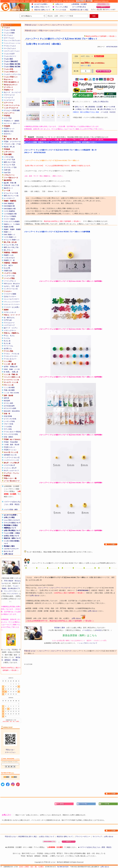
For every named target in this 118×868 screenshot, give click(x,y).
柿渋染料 (7, 401)
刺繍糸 (4, 588)
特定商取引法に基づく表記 (79, 10)
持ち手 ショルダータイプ (11, 471)
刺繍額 (18, 229)
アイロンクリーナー (11, 356)
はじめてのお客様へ (41, 4)
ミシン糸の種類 (9, 387)
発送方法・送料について (12, 538)
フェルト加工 (9, 59)
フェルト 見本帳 (9, 30)
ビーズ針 (17, 369)
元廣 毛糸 (7, 170)
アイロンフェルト (10, 46)
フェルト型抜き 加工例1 (12, 64)
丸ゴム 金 (7, 341)
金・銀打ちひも (9, 318)
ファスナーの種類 (10, 294)
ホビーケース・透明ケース (12, 123)
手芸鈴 (6, 141)
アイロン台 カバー (10, 359)
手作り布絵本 (9, 581)
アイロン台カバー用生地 (12, 432)
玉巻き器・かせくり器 (12, 185)
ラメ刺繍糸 (16, 224)
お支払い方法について (42, 7)
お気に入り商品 (9, 517)
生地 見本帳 (8, 416)
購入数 (76, 71)
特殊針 (6, 369)
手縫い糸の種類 (9, 390)
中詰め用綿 (14, 442)
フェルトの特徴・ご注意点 (12, 533)
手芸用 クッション (10, 450)
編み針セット (9, 188)
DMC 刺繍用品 (9, 203)
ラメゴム (7, 338)
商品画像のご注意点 (11, 525)
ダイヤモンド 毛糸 (10, 167)
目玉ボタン (8, 134)
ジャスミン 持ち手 (10, 468)
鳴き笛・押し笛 (9, 147)
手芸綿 (6, 442)
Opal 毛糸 (7, 172)
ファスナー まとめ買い (12, 307)
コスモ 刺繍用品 (9, 211)
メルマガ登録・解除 (11, 509)
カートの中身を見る (79, 7)
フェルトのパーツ (10, 56)
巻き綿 (17, 445)
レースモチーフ (9, 198)
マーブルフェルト (10, 48)
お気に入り (59, 4)
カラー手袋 (8, 118)
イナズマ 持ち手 (9, 465)
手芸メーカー (44, 31)
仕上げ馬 (7, 268)
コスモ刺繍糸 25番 (10, 214)
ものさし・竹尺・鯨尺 (12, 286)
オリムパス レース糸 (11, 193)
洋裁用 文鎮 (8, 271)
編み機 (6, 183)
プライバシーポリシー (83, 836)
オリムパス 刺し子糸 (11, 245)
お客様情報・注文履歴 (79, 4)
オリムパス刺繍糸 (10, 216)
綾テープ (7, 328)
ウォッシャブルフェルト (12, 40)
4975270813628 (112, 47)
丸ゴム (12, 336)
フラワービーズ (9, 95)
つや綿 (6, 445)
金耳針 (6, 367)
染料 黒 (6, 398)
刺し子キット (9, 250)
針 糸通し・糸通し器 (11, 372)
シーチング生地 (9, 421)
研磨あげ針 (14, 367)
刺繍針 (11, 369)
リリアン (15, 328)
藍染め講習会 (16, 411)
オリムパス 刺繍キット (12, 240)
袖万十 (11, 265)
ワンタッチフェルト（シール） (12, 43)
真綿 (12, 445)
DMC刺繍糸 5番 (9, 206)
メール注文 (104, 112)
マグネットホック (10, 312)
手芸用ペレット (9, 129)
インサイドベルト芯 (11, 289)
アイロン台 (15, 354)
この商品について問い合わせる (85, 109)
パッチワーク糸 (9, 276)
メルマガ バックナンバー (11, 549)
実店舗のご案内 (9, 546)
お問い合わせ (9, 554)
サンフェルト (9, 35)
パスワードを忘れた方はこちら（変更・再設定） (96, 847)
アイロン (7, 354)
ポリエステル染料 (10, 408)
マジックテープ (9, 591)
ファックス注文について (12, 523)
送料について (79, 107)
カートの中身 (111, 107)
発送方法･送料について (42, 10)
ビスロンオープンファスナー (12, 304)
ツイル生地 (8, 427)
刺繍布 (6, 229)
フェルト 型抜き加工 (11, 61)
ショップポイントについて (12, 520)
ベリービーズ (9, 97)
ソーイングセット (10, 281)
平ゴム (6, 336)
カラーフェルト (9, 38)
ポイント (109, 9)
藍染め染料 (7, 411)
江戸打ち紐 (8, 320)
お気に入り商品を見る (101, 102)
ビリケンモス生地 (10, 419)
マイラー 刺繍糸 (9, 219)
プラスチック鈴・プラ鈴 (12, 144)
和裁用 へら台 (9, 255)
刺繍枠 (12, 229)
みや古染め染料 (9, 406)
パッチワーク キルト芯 (12, 457)
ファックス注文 (61, 10)
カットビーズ (16, 92)
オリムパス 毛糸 (9, 165)
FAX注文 (113, 112)
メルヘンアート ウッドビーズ (60, 588)
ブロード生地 (9, 424)
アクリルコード (9, 323)
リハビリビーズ (9, 100)
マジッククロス (12, 594)
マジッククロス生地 (11, 434)
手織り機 (13, 183)
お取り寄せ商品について (12, 530)
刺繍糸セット (8, 224)
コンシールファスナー (12, 299)
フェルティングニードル (12, 74)
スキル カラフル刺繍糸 (12, 221)
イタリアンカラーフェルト (12, 51)
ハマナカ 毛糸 (9, 157)
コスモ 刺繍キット (10, 237)
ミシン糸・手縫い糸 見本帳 (11, 393)
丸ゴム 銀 (7, 343)
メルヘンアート (55, 31)
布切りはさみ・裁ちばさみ (12, 284)
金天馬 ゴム (8, 349)
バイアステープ (9, 325)
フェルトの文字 (9, 54)
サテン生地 (8, 429)
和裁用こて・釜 (9, 260)
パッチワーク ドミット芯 (11, 460)
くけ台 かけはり (9, 258)
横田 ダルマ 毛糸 (10, 162)
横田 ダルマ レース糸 (11, 196)
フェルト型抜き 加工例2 (12, 67)
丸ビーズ (7, 92)
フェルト (16, 586)
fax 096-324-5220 (63, 867)
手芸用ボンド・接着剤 (12, 121)
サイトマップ (9, 551)
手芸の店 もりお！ (31, 31)
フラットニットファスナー (12, 302)
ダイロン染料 (9, 403)
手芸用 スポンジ (9, 447)
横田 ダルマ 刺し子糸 (11, 247)
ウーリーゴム (9, 346)
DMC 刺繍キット (10, 234)
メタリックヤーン (10, 330)
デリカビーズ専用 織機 (12, 110)
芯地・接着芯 (9, 437)
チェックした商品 (62, 7)
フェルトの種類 (9, 33)
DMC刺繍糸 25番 (10, 209)
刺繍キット (8, 232)
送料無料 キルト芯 (10, 455)
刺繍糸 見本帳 (9, 227)
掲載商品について (10, 528)
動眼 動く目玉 (9, 131)
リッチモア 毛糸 (9, 160)
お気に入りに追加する (81, 102)
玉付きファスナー (10, 297)
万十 (5, 265)
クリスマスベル (15, 141)
